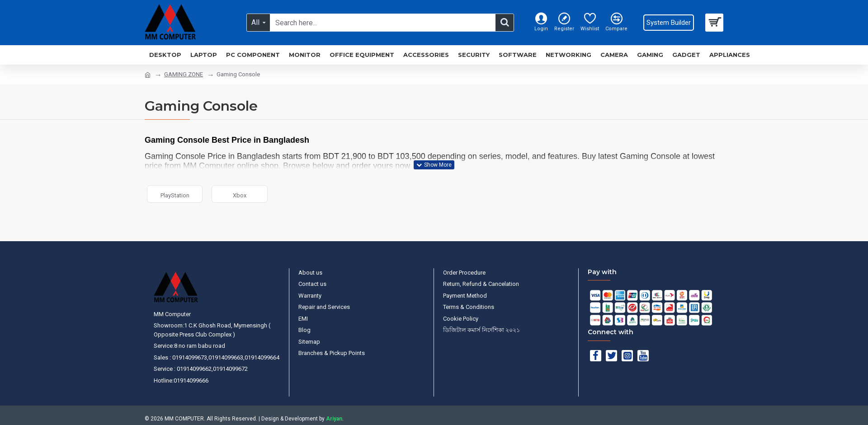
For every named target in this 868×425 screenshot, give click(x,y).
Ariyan (334, 419)
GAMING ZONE (184, 74)
